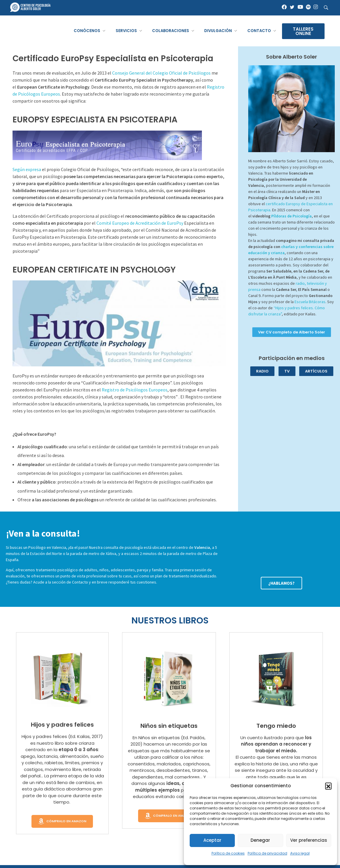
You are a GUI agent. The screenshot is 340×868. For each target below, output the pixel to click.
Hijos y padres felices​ (62, 725)
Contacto (80, 582)
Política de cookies (228, 853)
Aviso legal (300, 853)
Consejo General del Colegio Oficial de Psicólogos (161, 73)
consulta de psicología (123, 547)
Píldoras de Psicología (291, 216)
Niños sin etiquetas (169, 726)
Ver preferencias (309, 840)
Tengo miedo (276, 726)
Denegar (260, 840)
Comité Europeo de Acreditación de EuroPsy (140, 223)
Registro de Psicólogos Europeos (135, 390)
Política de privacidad (267, 853)
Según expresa (27, 169)
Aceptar (212, 840)
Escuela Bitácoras (310, 302)
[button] (328, 786)
